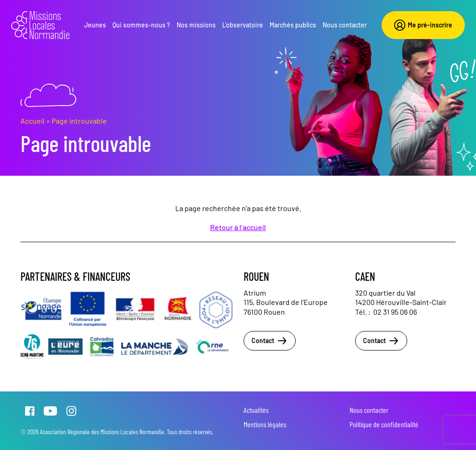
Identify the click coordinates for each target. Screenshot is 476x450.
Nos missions (196, 25)
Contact (270, 341)
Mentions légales (265, 424)
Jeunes (95, 25)
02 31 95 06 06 (395, 312)
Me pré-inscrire (423, 25)
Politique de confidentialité (384, 424)
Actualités (256, 410)
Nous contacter (345, 25)
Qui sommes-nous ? (141, 25)
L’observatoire (243, 25)
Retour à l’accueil (238, 227)
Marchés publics (293, 25)
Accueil (33, 121)
